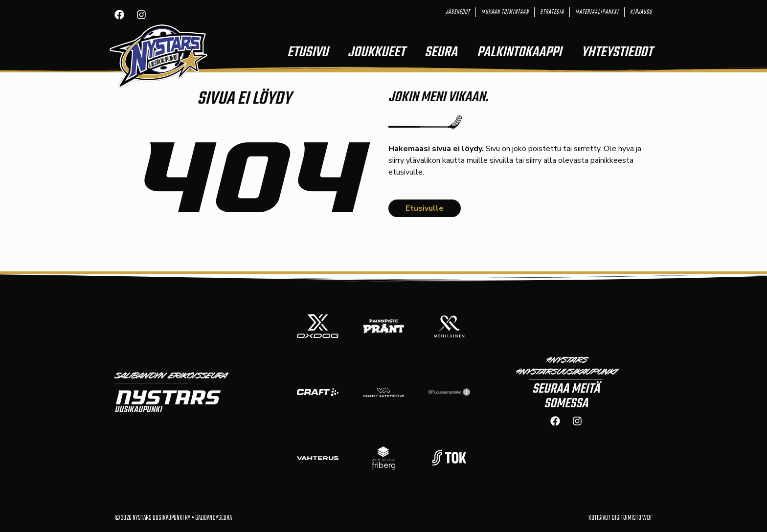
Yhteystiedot (617, 52)
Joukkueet (376, 52)
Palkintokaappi (519, 52)
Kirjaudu (641, 12)
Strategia (552, 12)
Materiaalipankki (597, 12)
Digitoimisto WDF (632, 518)
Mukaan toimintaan (505, 12)
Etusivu (308, 52)
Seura (441, 52)
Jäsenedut (458, 12)
